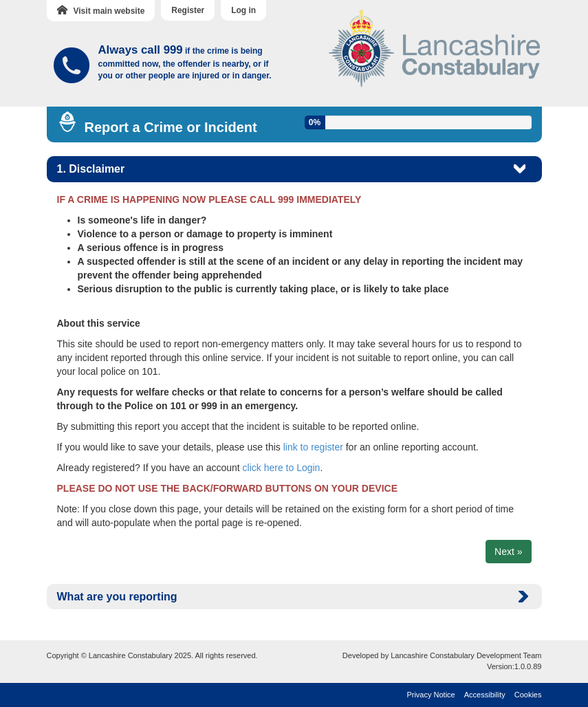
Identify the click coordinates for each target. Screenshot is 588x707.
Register (188, 10)
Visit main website (101, 10)
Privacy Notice (431, 695)
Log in (243, 10)
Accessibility (485, 695)
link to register (313, 447)
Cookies (528, 695)
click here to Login (282, 468)
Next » (508, 552)
